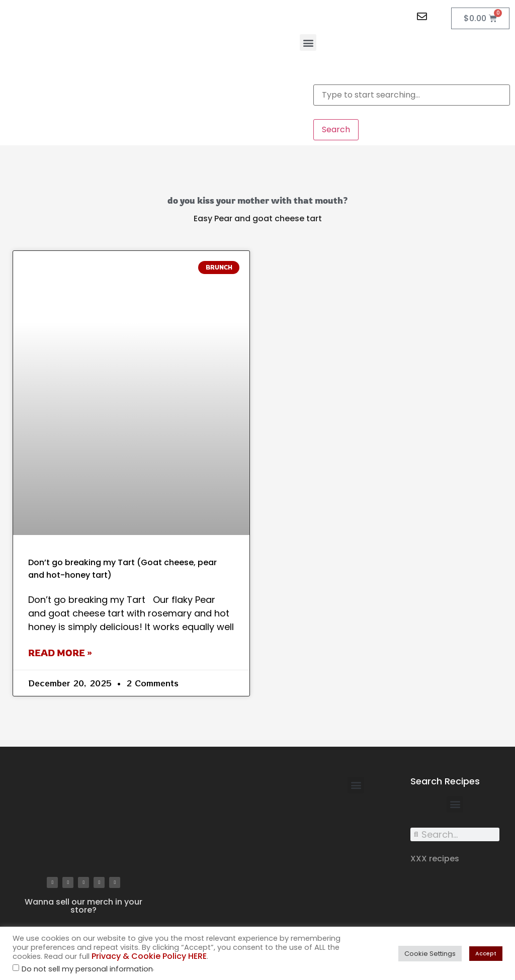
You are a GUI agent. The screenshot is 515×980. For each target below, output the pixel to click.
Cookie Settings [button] (430, 954)
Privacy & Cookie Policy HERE (149, 956)
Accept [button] (486, 953)
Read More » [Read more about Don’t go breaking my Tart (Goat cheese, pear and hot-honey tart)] (60, 653)
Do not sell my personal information (87, 969)
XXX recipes (435, 859)
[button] (308, 42)
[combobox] (412, 95)
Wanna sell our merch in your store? (83, 906)
